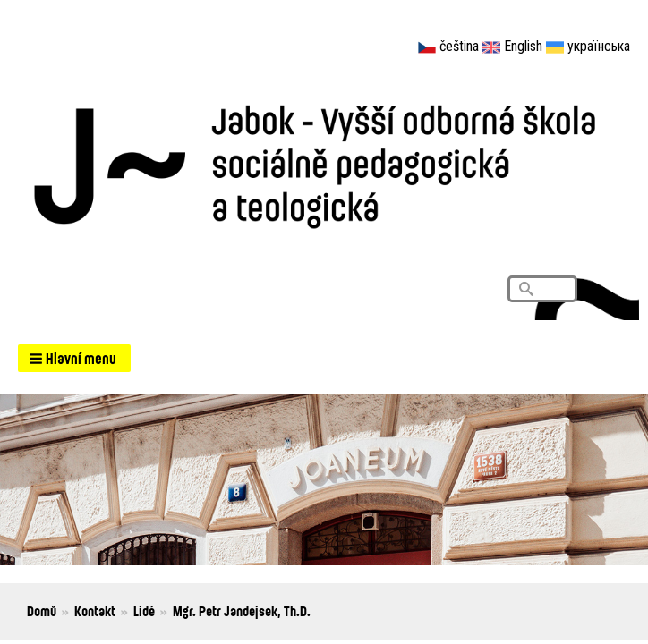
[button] (74, 358)
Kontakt (95, 611)
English (523, 46)
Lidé (144, 611)
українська (599, 46)
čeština (459, 46)
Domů (42, 611)
